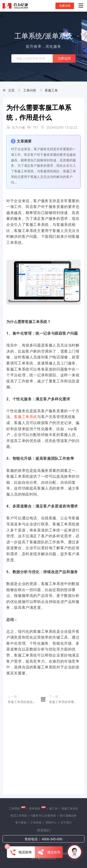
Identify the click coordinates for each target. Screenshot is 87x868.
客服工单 (51, 90)
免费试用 (65, 6)
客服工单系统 (26, 417)
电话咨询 (21, 852)
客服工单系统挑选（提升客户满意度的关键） (24, 707)
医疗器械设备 (68, 815)
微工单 (53, 808)
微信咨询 (49, 852)
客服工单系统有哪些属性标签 (63, 707)
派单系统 (37, 808)
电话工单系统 (19, 815)
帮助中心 (51, 822)
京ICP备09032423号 (44, 858)
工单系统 (17, 808)
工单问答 (30, 90)
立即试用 (64, 58)
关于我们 (66, 822)
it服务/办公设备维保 (44, 815)
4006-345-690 (52, 839)
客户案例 (21, 822)
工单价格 (36, 822)
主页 (11, 90)
